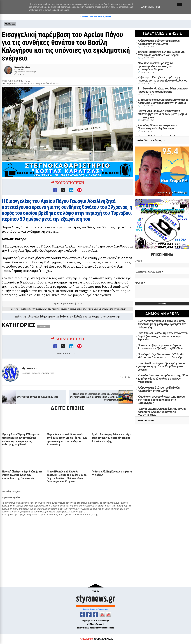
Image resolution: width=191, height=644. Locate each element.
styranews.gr (113, 328)
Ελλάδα (78, 328)
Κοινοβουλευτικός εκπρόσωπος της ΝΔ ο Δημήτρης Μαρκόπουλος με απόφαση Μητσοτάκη (163, 379)
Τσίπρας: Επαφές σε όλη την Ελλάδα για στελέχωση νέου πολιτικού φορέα (161, 53)
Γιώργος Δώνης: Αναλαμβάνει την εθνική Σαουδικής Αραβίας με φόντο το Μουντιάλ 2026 (162, 412)
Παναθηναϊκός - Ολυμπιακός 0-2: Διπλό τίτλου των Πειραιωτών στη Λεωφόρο (161, 356)
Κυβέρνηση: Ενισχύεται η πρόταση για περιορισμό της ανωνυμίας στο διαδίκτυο (163, 79)
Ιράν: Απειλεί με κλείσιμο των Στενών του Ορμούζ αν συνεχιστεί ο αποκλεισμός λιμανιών (163, 336)
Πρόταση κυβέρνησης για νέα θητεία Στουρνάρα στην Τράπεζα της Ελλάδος (160, 347)
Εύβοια (64, 328)
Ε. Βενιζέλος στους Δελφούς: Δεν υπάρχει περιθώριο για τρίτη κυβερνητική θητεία (163, 101)
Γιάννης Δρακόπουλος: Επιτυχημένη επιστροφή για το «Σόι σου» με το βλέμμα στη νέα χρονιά (162, 114)
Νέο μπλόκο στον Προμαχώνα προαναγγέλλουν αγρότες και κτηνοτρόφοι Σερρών (156, 66)
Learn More (147, 7)
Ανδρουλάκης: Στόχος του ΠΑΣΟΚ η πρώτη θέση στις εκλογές (159, 42)
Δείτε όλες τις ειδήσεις (151, 140)
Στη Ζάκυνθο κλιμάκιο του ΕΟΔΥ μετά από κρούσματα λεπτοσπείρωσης (163, 90)
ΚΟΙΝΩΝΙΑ (43, 338)
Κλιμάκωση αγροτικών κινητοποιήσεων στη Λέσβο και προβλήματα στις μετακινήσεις (161, 400)
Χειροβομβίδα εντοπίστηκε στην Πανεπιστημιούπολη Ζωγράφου (157, 127)
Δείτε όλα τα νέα (148, 421)
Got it (159, 7)
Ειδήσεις (45, 328)
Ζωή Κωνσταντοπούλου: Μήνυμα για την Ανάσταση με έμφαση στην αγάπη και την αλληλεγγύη (162, 324)
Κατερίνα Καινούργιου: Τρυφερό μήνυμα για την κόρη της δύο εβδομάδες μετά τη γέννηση (162, 366)
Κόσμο (95, 328)
